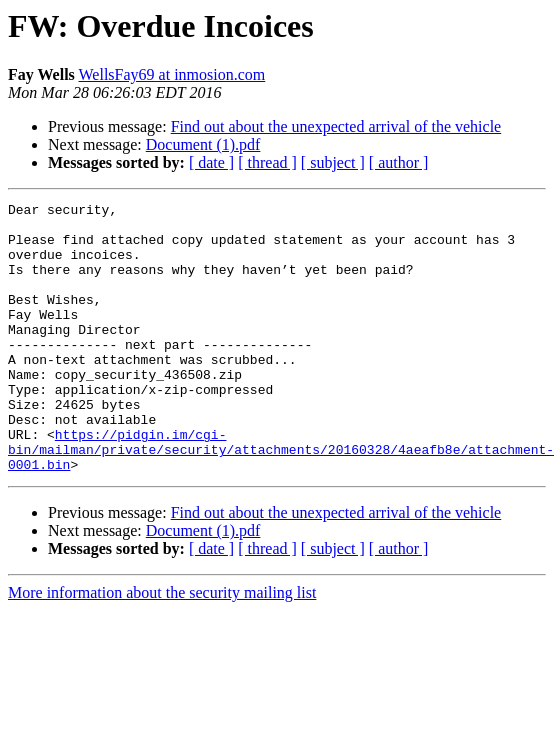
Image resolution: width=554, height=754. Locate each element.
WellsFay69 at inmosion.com (172, 74)
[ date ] (211, 162)
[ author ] (399, 162)
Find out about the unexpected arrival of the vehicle (336, 126)
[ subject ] (333, 162)
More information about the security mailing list (162, 646)
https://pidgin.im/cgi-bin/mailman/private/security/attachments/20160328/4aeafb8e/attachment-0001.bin (281, 500)
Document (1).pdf (203, 144)
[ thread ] (267, 162)
